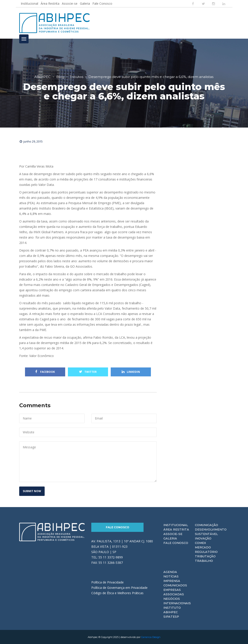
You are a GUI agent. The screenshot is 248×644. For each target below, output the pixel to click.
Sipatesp (171, 616)
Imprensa (172, 581)
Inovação (203, 538)
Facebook (45, 372)
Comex (200, 543)
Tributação (205, 556)
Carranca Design (151, 637)
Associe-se (70, 3)
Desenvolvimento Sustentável (211, 531)
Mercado (203, 547)
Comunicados (175, 585)
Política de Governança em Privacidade (119, 587)
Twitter (88, 372)
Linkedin (131, 372)
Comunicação (206, 525)
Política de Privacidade (107, 582)
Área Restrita (50, 3)
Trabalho (204, 560)
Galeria (85, 3)
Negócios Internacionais (177, 601)
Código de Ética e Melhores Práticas (117, 593)
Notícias (171, 576)
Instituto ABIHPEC (172, 610)
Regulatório (206, 552)
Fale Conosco (102, 3)
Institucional (29, 3)
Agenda (170, 572)
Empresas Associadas (174, 592)
